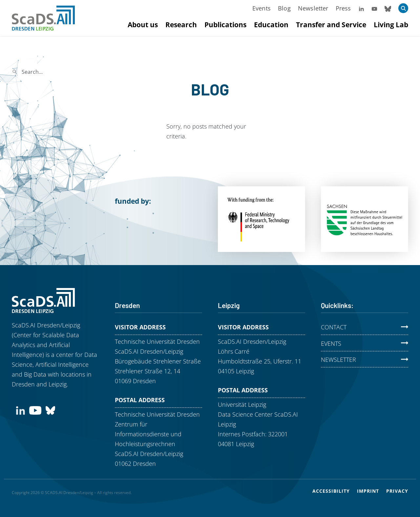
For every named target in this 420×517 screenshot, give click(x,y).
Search (123, 72)
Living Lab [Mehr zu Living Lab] (391, 25)
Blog (284, 8)
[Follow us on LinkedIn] (361, 8)
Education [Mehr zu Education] (271, 25)
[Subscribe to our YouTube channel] (35, 410)
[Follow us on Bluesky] (388, 8)
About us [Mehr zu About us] (143, 25)
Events (262, 8)
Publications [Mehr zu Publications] (225, 25)
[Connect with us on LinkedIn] (21, 410)
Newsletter (313, 8)
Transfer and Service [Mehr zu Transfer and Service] (331, 25)
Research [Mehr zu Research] (181, 25)
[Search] (64, 72)
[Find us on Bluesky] (50, 410)
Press (343, 8)
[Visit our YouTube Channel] (374, 8)
